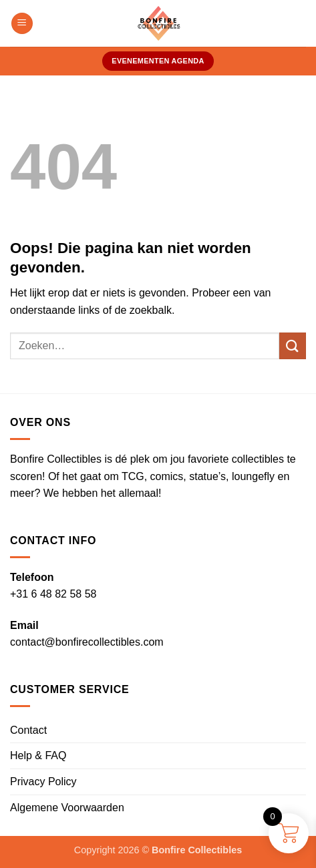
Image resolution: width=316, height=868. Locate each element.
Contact (28, 730)
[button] (22, 24)
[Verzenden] (293, 346)
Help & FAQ (38, 755)
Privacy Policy (43, 782)
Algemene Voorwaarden (67, 808)
